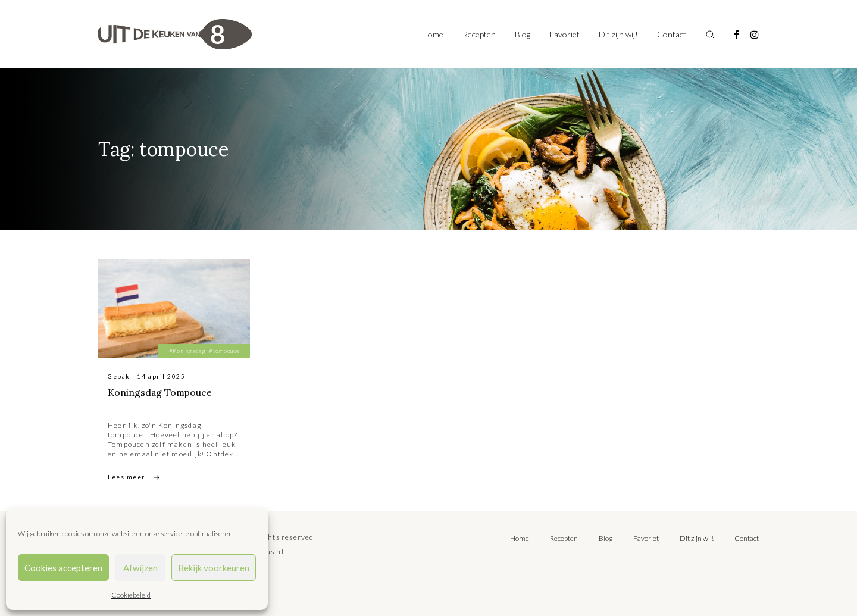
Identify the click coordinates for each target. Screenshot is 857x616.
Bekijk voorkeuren (214, 568)
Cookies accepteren (63, 568)
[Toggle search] (710, 35)
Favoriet (564, 34)
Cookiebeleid (131, 595)
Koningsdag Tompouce (161, 392)
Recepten (479, 34)
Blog (523, 34)
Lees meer (126, 477)
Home (433, 34)
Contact (672, 34)
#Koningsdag (187, 351)
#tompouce (224, 351)
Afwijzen (140, 568)
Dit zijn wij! (618, 34)
